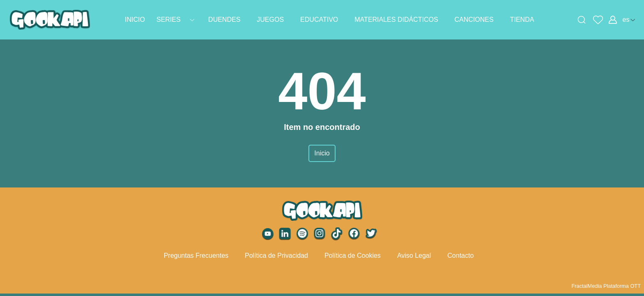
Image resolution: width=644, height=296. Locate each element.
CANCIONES (474, 20)
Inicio (322, 153)
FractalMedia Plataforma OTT (606, 286)
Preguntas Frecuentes (196, 256)
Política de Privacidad (276, 256)
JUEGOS (270, 20)
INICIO (135, 20)
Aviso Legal (414, 256)
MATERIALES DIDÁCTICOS (396, 20)
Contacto (460, 256)
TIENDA (522, 20)
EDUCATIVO (319, 20)
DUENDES (224, 20)
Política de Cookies (353, 256)
